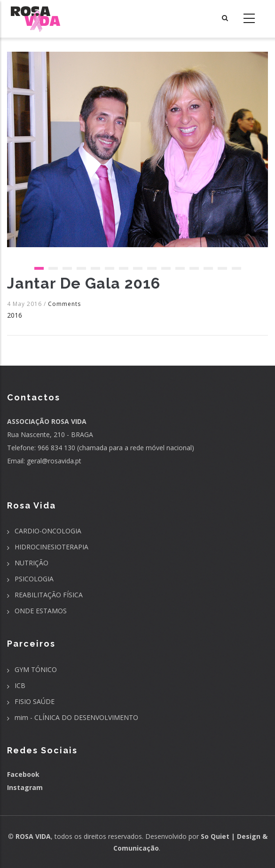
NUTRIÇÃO (31, 563)
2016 (15, 315)
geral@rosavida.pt (54, 461)
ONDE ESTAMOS (41, 611)
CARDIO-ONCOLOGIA (48, 531)
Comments (64, 304)
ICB (20, 685)
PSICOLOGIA (34, 579)
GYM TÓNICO (36, 669)
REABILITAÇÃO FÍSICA (49, 595)
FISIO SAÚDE (35, 701)
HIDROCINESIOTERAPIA (51, 547)
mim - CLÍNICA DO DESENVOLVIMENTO (76, 717)
